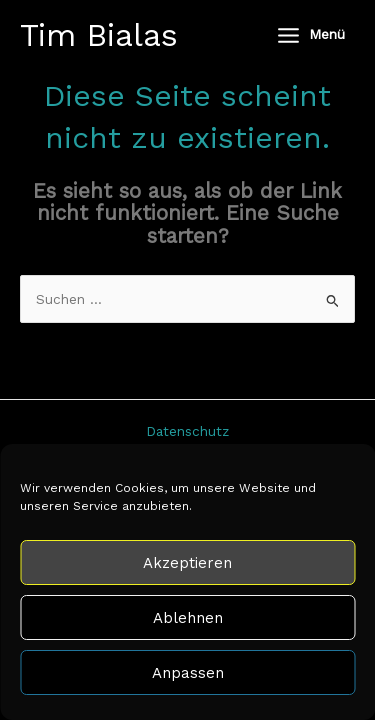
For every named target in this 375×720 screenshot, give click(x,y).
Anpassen (188, 673)
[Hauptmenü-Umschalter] (310, 35)
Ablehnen (188, 618)
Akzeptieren (187, 563)
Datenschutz (187, 431)
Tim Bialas (99, 35)
